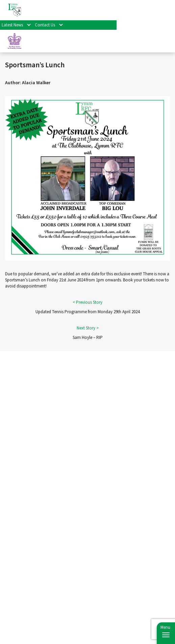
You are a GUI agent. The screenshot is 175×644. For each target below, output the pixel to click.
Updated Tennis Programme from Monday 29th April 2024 (87, 312)
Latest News (12, 25)
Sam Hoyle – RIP (88, 337)
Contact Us (45, 25)
